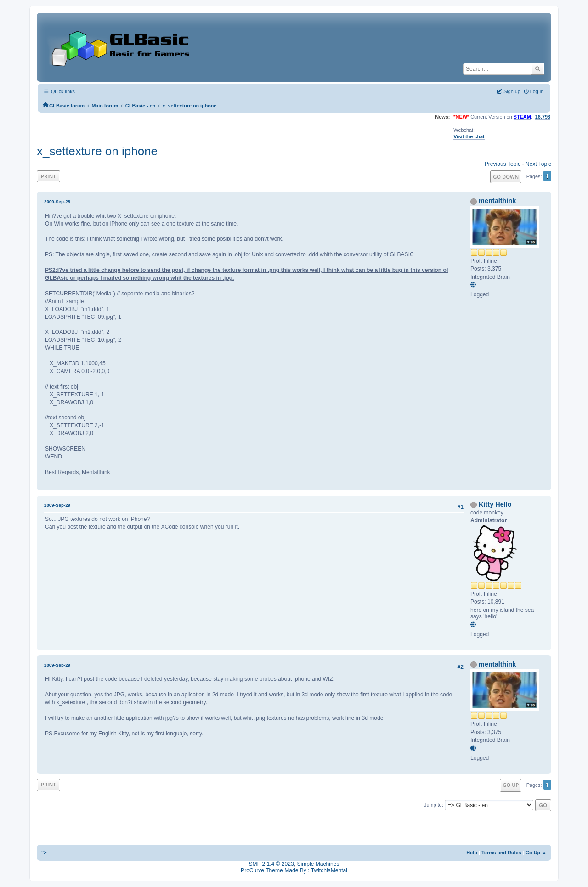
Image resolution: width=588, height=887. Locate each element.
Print (48, 176)
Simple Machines (318, 864)
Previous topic (503, 164)
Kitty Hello (495, 504)
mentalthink (497, 201)
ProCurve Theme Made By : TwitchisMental (294, 870)
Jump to (433, 805)
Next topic (538, 164)
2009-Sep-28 (57, 201)
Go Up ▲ (536, 853)
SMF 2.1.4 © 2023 (271, 864)
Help (472, 853)
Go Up (511, 785)
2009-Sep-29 (57, 505)
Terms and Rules (501, 853)
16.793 (543, 117)
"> (44, 853)
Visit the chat (469, 136)
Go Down (506, 177)
